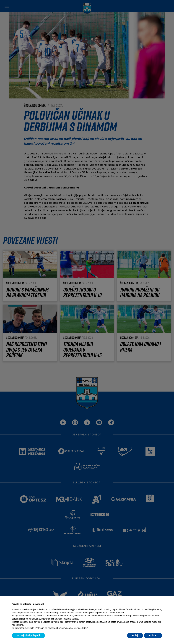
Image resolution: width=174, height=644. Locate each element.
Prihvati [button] (153, 635)
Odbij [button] (135, 635)
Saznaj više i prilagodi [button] (28, 635)
